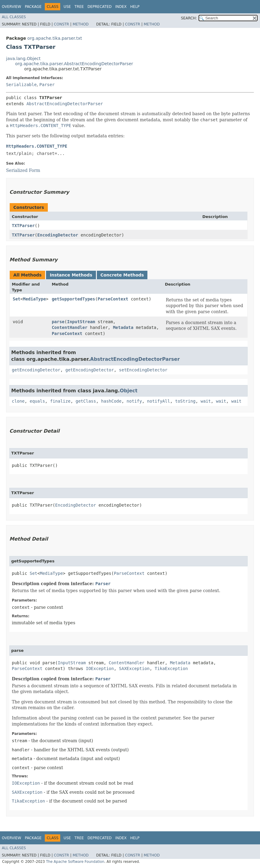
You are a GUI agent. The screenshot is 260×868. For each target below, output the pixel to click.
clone (18, 401)
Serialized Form (23, 170)
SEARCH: (189, 18)
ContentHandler (70, 327)
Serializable (21, 85)
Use (67, 7)
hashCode (111, 401)
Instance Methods (71, 275)
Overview (12, 7)
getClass (86, 401)
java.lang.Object (23, 59)
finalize (60, 401)
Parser (47, 85)
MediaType (35, 299)
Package (33, 7)
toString (185, 401)
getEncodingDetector (36, 370)
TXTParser (23, 226)
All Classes (14, 17)
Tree (79, 7)
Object (129, 391)
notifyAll (159, 401)
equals (37, 401)
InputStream (81, 322)
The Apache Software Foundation (75, 862)
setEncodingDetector (143, 370)
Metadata (123, 327)
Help (135, 7)
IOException (100, 669)
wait (206, 401)
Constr (61, 24)
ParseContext (113, 299)
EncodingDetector (58, 235)
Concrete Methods (122, 275)
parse (58, 322)
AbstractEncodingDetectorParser (65, 104)
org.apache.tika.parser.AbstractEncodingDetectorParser (74, 64)
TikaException (171, 669)
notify (134, 401)
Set (16, 299)
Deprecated (100, 7)
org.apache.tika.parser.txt (55, 38)
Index (121, 7)
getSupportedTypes (73, 299)
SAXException (134, 669)
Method (81, 24)
